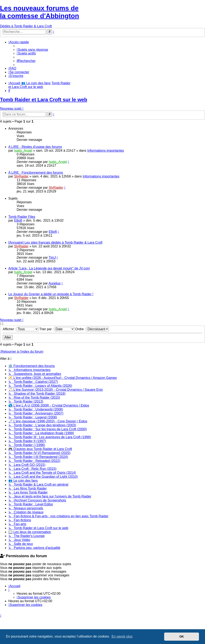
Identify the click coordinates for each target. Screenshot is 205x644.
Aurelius (55, 283)
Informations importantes (106, 151)
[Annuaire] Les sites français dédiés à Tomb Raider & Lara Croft (55, 243)
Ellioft (18, 220)
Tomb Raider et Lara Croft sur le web (44, 100)
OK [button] (182, 637)
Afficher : (21, 329)
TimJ (52, 257)
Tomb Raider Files (22, 217)
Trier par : (57, 329)
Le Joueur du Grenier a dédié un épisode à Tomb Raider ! (51, 294)
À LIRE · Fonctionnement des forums (36, 173)
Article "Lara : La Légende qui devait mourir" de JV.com (49, 268)
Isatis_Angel (23, 151)
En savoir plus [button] (122, 636)
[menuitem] (32, 50)
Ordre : (92, 329)
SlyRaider (21, 176)
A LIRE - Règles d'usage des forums (35, 147)
